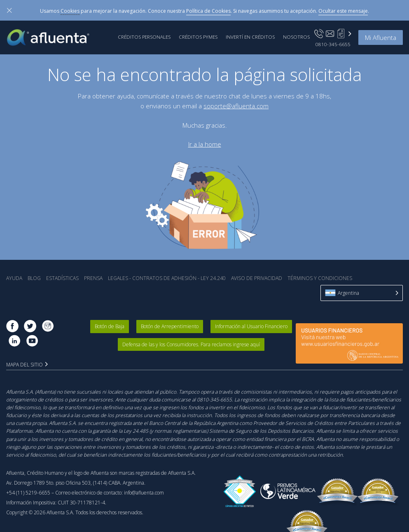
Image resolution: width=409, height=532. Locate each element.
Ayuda (14, 278)
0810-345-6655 (333, 44)
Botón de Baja (110, 326)
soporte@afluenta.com (236, 106)
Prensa (93, 278)
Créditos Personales (144, 37)
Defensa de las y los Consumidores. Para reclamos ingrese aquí (191, 344)
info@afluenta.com (144, 493)
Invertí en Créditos (250, 37)
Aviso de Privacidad (257, 278)
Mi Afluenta (381, 37)
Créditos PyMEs (198, 37)
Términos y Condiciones (320, 278)
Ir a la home (205, 144)
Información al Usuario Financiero (251, 326)
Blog (34, 278)
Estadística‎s (62, 278)
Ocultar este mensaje (343, 11)
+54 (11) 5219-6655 (28, 493)
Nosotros (296, 37)
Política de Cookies (208, 11)
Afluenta (54, 37)
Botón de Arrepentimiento (170, 326)
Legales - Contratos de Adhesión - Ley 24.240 (167, 278)
